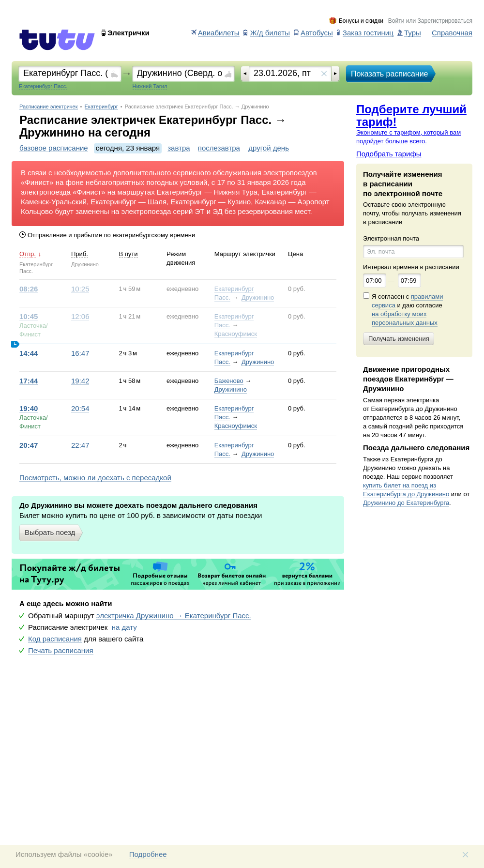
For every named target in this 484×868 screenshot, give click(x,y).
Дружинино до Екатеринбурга (406, 503)
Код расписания (55, 639)
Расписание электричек (49, 107)
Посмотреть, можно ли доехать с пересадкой (95, 478)
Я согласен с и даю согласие (407, 310)
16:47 (80, 353)
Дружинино (258, 297)
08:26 (29, 289)
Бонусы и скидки (361, 21)
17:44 (29, 381)
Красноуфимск (236, 334)
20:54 (80, 409)
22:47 (80, 445)
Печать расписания (61, 651)
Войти (396, 21)
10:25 (80, 289)
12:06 (80, 317)
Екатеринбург (101, 107)
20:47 (29, 445)
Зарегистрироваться (445, 21)
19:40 (29, 409)
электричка (174, 616)
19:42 (80, 381)
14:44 (29, 353)
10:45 (29, 317)
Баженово (229, 381)
